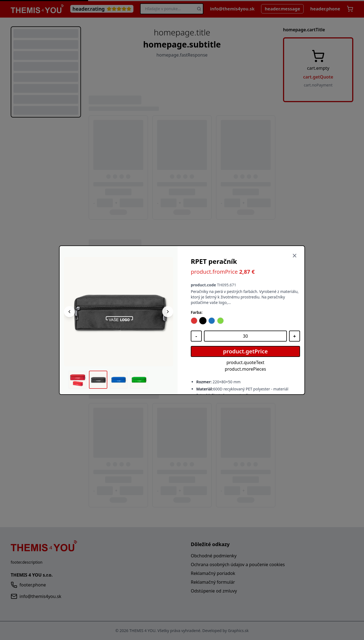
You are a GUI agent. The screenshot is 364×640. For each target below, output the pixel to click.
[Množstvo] (245, 336)
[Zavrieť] (295, 256)
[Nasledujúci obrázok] (168, 312)
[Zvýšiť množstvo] (295, 336)
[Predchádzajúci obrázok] (69, 312)
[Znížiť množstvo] (196, 336)
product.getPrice (246, 351)
